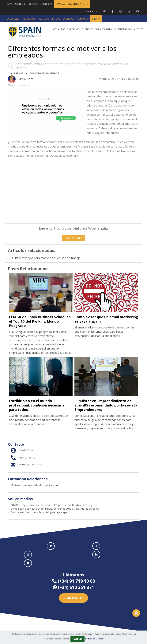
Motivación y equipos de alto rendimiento (35, 485)
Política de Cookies (94, 639)
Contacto (73, 597)
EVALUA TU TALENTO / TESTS (72, 4)
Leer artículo (73, 238)
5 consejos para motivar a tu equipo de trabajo (48, 258)
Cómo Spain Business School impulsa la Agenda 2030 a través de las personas (56, 508)
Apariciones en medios (44, 73)
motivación (24, 85)
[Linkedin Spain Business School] (129, 11)
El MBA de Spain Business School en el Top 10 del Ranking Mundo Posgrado (40, 321)
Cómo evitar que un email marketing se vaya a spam (100, 319)
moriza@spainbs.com (26, 464)
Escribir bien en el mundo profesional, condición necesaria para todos (34, 405)
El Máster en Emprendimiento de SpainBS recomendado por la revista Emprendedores (106, 405)
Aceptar (77, 639)
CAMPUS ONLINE (16, 4)
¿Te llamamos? (88, 11)
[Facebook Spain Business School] (113, 11)
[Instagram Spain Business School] (121, 11)
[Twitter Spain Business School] (104, 11)
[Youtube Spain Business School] (138, 11)
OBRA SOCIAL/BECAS (41, 4)
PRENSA (19, 73)
